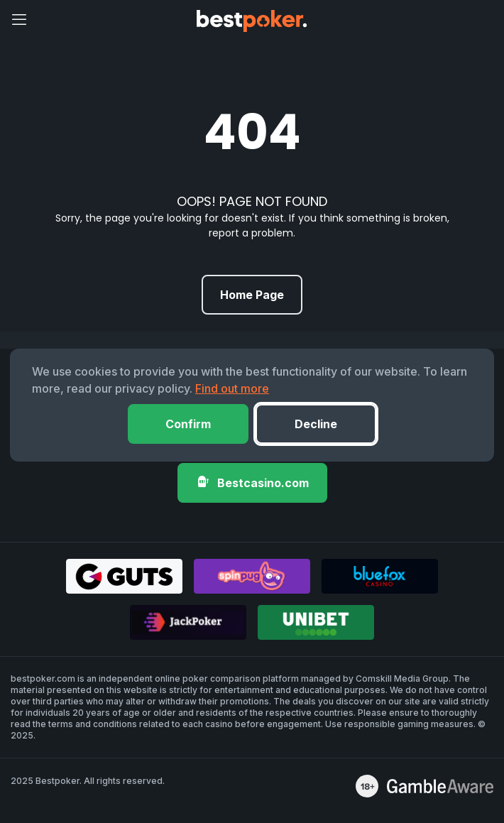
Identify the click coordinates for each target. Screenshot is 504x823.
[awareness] (440, 786)
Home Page (252, 295)
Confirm (188, 424)
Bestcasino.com (252, 483)
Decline (316, 424)
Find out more (232, 388)
